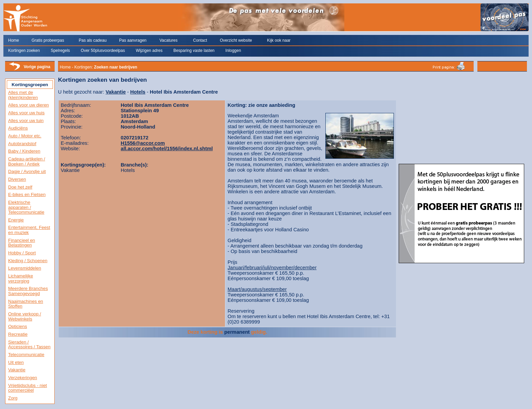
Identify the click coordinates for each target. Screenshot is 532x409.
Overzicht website (236, 40)
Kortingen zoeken (24, 51)
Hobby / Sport (22, 253)
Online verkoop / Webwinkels (25, 316)
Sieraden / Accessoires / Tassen (29, 345)
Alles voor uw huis (26, 113)
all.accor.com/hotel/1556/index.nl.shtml (167, 149)
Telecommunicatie (26, 355)
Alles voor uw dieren (28, 105)
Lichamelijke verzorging (21, 278)
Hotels (138, 92)
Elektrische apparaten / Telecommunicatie (26, 207)
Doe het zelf (20, 187)
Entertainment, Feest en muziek (29, 230)
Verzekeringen (23, 378)
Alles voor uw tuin (26, 121)
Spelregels (60, 51)
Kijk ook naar (279, 40)
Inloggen (233, 51)
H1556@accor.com (143, 143)
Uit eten (16, 362)
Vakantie (17, 370)
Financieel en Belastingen (22, 243)
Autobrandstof (22, 144)
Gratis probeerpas (48, 40)
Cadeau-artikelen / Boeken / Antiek (27, 161)
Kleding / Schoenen (28, 261)
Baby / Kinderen (24, 151)
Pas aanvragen (133, 40)
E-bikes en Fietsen (27, 194)
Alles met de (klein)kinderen (23, 95)
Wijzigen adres (149, 51)
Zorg (13, 398)
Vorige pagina (37, 67)
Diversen (17, 179)
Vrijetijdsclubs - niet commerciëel (27, 388)
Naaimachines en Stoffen (26, 304)
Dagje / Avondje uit (27, 171)
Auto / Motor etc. (25, 136)
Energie (16, 220)
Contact (200, 40)
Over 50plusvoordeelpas (103, 51)
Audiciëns (18, 128)
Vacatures (168, 40)
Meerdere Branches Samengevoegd (28, 291)
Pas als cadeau (93, 40)
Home (14, 40)
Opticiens (18, 326)
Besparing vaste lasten (194, 51)
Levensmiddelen (25, 268)
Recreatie (18, 334)
